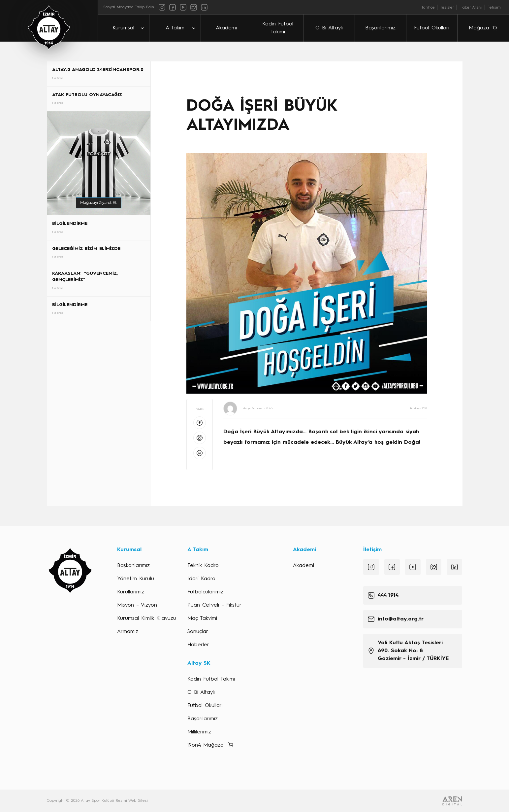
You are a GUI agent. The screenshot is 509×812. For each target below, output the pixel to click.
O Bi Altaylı (329, 28)
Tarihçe (428, 8)
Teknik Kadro (203, 566)
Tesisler (447, 8)
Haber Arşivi (471, 8)
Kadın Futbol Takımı (278, 28)
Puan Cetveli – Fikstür (214, 605)
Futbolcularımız (205, 592)
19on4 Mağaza (206, 745)
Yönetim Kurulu (136, 579)
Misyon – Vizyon (137, 605)
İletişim (494, 8)
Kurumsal (123, 28)
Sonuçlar (198, 632)
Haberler (198, 645)
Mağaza (479, 28)
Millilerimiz (199, 732)
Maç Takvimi (202, 618)
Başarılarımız (380, 28)
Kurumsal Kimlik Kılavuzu (147, 618)
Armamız (128, 632)
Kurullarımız (131, 592)
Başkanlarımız (133, 566)
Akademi (226, 28)
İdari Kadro (201, 579)
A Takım (175, 28)
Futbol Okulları (432, 28)
